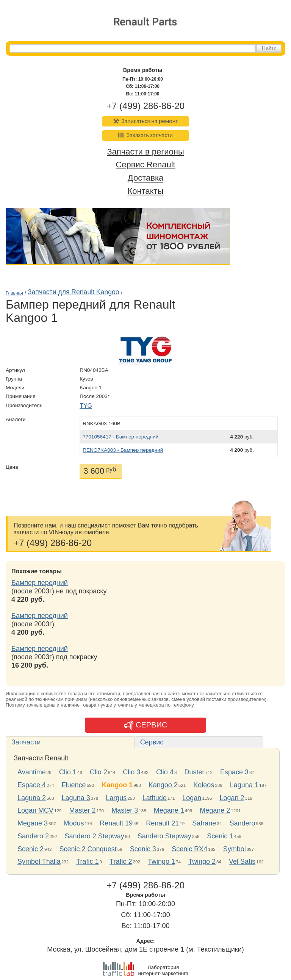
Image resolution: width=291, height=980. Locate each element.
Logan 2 (232, 798)
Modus (74, 823)
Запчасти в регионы (145, 152)
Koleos (204, 785)
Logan (192, 798)
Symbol (235, 849)
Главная (14, 293)
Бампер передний (40, 583)
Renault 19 (116, 823)
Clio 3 (131, 772)
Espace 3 (234, 772)
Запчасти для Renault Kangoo (74, 292)
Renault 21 (162, 823)
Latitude (155, 798)
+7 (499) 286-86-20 (145, 106)
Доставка (145, 178)
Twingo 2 (202, 861)
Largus (116, 798)
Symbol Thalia (39, 861)
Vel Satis (242, 861)
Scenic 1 (220, 836)
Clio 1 (68, 772)
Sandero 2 (33, 836)
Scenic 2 (31, 849)
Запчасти (26, 742)
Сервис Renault (145, 165)
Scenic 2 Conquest (88, 849)
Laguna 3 (76, 798)
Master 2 (83, 810)
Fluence (74, 785)
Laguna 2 (32, 798)
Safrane (204, 823)
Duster (194, 772)
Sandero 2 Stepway (95, 836)
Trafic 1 (87, 861)
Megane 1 (169, 810)
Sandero (242, 823)
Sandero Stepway (164, 836)
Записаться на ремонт (146, 121)
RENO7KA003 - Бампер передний (123, 450)
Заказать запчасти (145, 135)
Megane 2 (215, 810)
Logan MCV (35, 810)
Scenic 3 (143, 849)
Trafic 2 (121, 861)
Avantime (32, 772)
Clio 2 (99, 772)
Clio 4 (165, 772)
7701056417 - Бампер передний (120, 437)
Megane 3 (33, 823)
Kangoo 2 (163, 785)
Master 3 (125, 810)
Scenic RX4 (189, 849)
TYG (86, 406)
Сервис (152, 742)
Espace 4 (32, 785)
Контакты (145, 191)
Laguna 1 (244, 785)
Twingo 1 (161, 861)
